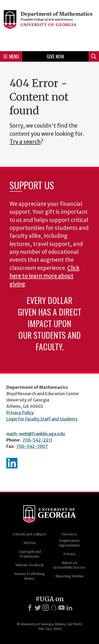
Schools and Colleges (29, 534)
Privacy (69, 554)
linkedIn (13, 463)
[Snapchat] (54, 608)
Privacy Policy (20, 413)
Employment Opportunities (69, 543)
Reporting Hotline (70, 576)
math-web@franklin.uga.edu (36, 434)
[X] (38, 608)
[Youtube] (62, 608)
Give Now (55, 56)
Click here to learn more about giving (44, 276)
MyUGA (29, 543)
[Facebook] (30, 608)
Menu (11, 56)
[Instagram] (46, 608)
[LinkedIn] (69, 608)
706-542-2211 (37, 440)
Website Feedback (29, 565)
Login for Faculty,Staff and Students (42, 419)
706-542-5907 (32, 446)
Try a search (25, 142)
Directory (69, 534)
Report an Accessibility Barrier (69, 565)
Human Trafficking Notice (30, 576)
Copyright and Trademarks (30, 554)
